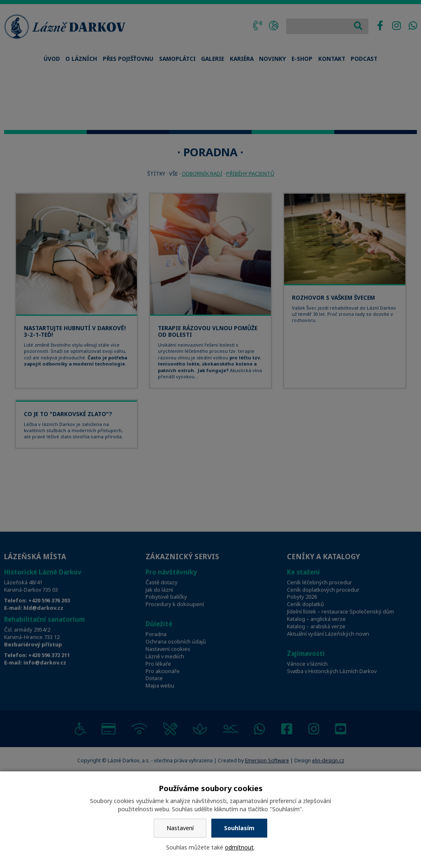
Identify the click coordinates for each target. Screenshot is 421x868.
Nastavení (180, 828)
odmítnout (239, 847)
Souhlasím (239, 828)
